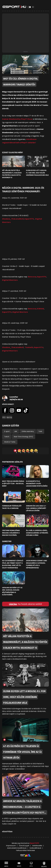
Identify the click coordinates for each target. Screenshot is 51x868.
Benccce (32, 277)
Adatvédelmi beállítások (17, 848)
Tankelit (29, 347)
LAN (16, 431)
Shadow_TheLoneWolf (13, 219)
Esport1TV (29, 219)
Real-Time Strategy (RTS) (23, 437)
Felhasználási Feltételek (25, 850)
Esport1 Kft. (35, 843)
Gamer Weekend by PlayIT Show (17, 119)
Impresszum (11, 846)
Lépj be (13, 604)
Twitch (7, 437)
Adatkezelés (37, 846)
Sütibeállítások (35, 848)
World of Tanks (10, 442)
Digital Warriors (10, 280)
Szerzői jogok (24, 846)
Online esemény (28, 431)
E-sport (7, 431)
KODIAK (40, 309)
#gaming (9, 417)
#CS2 (4, 417)
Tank (40, 431)
